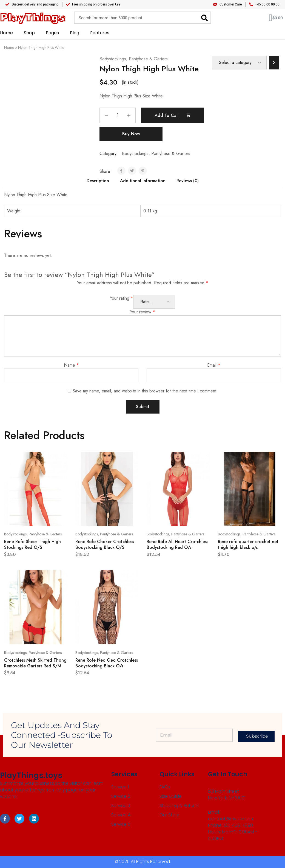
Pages (52, 33)
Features (100, 33)
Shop (29, 33)
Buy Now (131, 134)
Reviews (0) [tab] (188, 181)
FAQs (165, 787)
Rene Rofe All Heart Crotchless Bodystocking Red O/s (177, 544)
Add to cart (173, 115)
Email (214, 365)
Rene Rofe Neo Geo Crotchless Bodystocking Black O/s (107, 663)
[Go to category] (274, 63)
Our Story (169, 815)
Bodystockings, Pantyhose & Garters (134, 59)
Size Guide (171, 796)
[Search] (204, 18)
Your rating (122, 298)
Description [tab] (98, 181)
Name (71, 365)
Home (6, 33)
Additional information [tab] (143, 181)
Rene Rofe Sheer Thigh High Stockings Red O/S (32, 544)
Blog (75, 33)
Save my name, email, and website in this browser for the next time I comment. (145, 391)
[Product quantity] (118, 115)
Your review (142, 312)
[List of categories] (239, 63)
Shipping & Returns (179, 806)
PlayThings (32, 18)
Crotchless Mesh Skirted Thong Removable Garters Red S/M (35, 663)
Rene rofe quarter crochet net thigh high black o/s (248, 544)
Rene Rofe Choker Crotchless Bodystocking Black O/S (105, 544)
